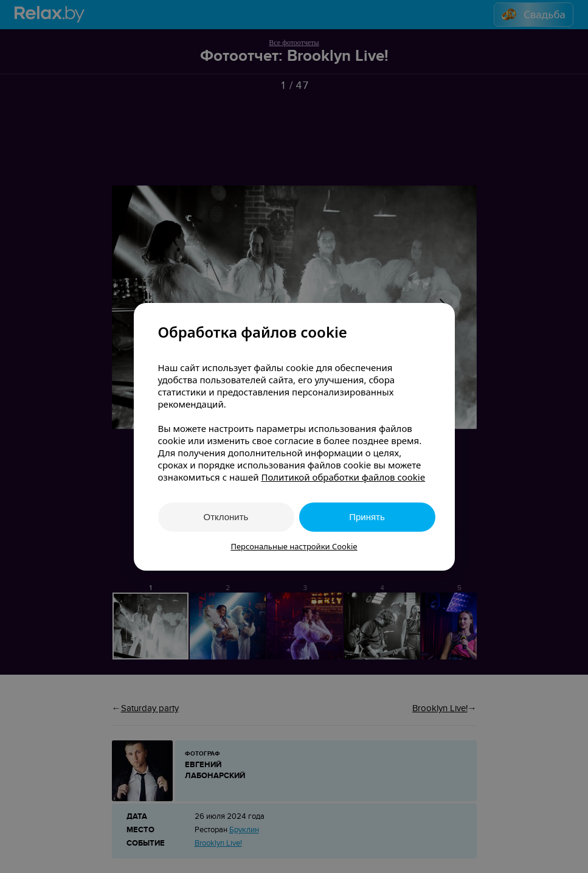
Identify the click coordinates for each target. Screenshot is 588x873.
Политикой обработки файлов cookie (343, 477)
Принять (367, 517)
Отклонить (226, 517)
